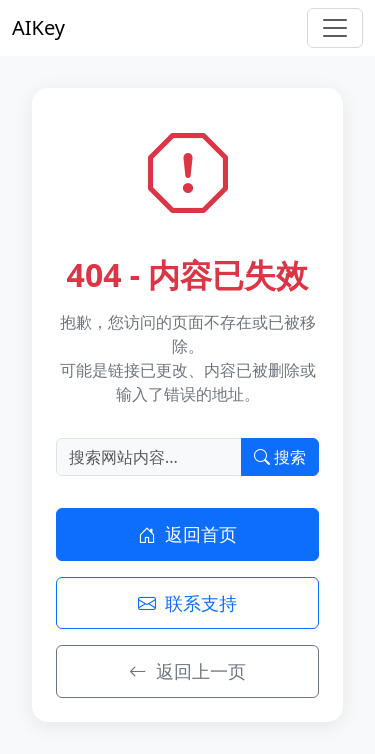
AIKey (38, 27)
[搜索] (149, 457)
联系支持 (187, 603)
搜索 (280, 457)
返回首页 (187, 534)
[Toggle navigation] (335, 28)
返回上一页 (187, 671)
